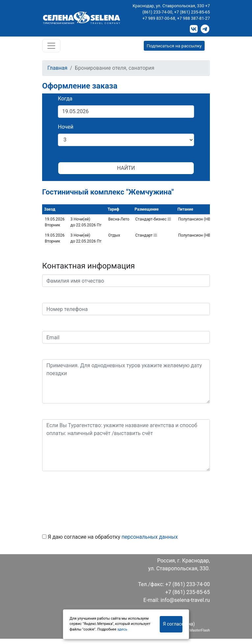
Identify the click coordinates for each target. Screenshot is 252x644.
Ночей (66, 127)
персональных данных (150, 537)
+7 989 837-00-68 (159, 18)
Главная (57, 68)
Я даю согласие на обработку (110, 537)
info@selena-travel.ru (185, 600)
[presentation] (92, 500)
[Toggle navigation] (51, 46)
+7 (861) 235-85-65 (192, 12)
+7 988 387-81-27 (193, 18)
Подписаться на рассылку (174, 46)
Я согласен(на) (173, 624)
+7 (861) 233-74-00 (188, 584)
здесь (122, 629)
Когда (65, 99)
